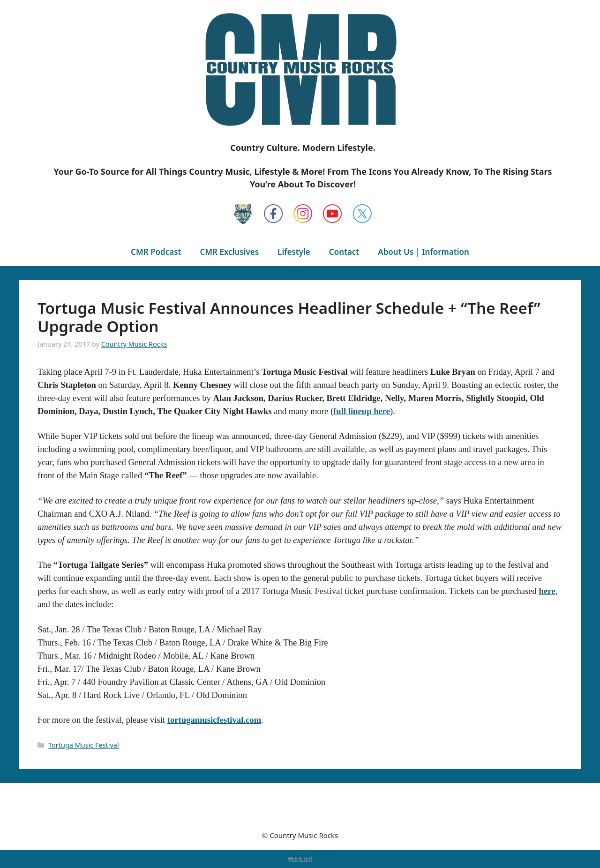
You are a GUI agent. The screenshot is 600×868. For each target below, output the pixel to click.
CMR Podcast (156, 252)
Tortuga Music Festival (84, 745)
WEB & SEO (300, 859)
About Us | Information (424, 252)
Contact (344, 252)
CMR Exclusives (229, 252)
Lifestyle (294, 252)
